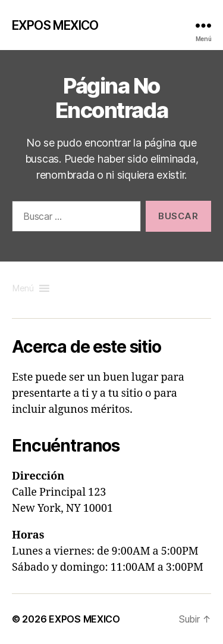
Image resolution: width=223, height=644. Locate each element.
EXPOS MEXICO (55, 25)
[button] (23, 288)
